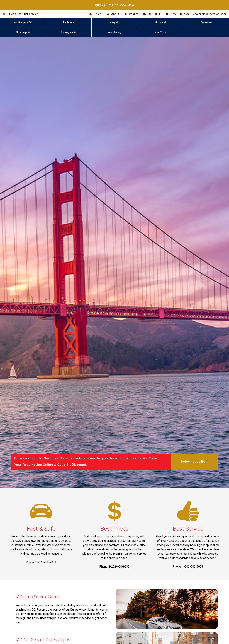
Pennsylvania (69, 32)
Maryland (160, 23)
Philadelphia (23, 32)
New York (160, 32)
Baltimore (69, 23)
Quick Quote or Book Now (114, 5)
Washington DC (23, 23)
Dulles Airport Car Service (22, 14)
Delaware (206, 23)
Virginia (114, 23)
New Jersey (114, 32)
